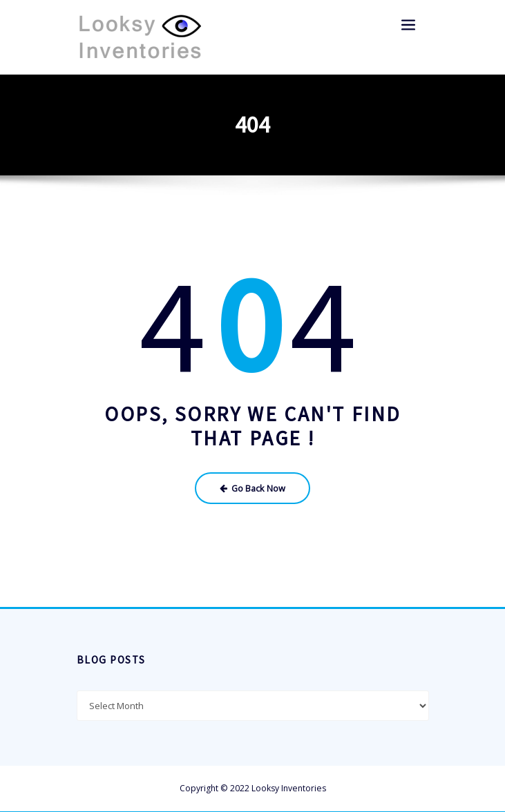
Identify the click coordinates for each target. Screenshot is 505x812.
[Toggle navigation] (409, 25)
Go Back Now (252, 487)
